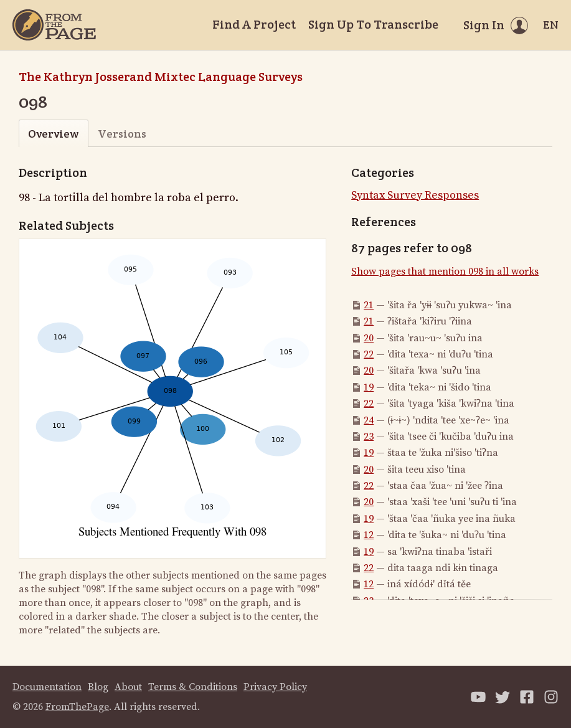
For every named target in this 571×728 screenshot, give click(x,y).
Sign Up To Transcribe (373, 24)
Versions (122, 134)
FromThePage (77, 707)
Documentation (47, 687)
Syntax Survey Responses (415, 195)
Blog (98, 687)
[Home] (54, 25)
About (128, 687)
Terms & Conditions (193, 687)
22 (369, 354)
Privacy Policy (275, 687)
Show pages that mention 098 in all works (445, 272)
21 (369, 305)
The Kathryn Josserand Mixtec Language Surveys (161, 77)
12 (369, 535)
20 (369, 338)
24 (369, 420)
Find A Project (254, 24)
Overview (53, 134)
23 (369, 437)
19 (369, 387)
